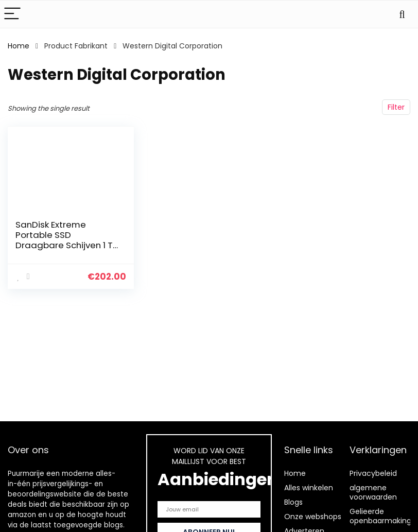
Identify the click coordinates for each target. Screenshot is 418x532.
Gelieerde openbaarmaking (380, 516)
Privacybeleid (373, 473)
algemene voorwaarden (373, 492)
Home (19, 46)
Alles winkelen (309, 488)
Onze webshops (313, 517)
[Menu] (12, 14)
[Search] (402, 14)
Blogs (293, 502)
